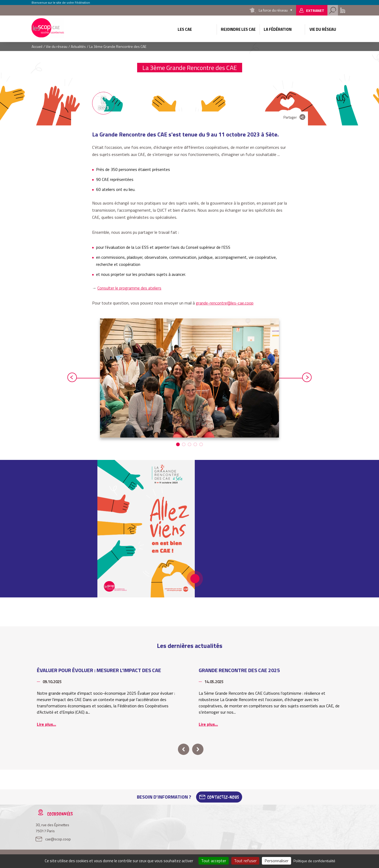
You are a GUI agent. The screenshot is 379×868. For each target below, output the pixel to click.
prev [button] (72, 377)
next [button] (307, 377)
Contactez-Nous (223, 797)
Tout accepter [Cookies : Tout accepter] (214, 861)
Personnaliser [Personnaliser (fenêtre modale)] (276, 861)
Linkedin (343, 10)
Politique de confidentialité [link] (314, 861)
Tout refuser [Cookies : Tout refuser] (245, 861)
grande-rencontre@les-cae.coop (225, 303)
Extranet (315, 10)
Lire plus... (46, 724)
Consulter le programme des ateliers (129, 288)
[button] (178, 444)
